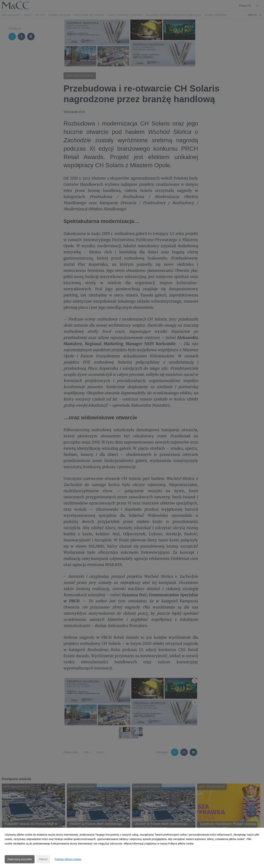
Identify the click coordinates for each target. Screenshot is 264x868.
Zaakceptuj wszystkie (20, 859)
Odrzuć (43, 859)
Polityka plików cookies (68, 859)
